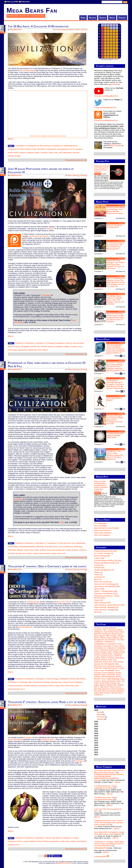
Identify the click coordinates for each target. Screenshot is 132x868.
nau (38, 347)
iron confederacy (66, 547)
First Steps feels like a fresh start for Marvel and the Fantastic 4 (109, 771)
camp (69, 550)
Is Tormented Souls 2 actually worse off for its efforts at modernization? (115, 246)
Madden (103, 685)
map (102, 687)
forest (117, 671)
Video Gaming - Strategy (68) (106, 610)
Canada (19, 553)
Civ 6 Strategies (101, 523)
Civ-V (23, 689)
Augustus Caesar (15, 841)
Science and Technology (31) (106, 584)
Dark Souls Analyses (103, 533)
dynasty (97, 664)
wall (60, 152)
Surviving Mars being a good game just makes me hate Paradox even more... (116, 210)
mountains (43, 686)
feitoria (51, 347)
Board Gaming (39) (102, 556)
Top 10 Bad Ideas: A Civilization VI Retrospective (38, 26)
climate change (14, 156)
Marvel (107, 687)
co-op (97, 656)
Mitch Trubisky (105, 693)
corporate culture (107, 656)
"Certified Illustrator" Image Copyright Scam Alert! (115, 435)
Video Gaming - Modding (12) (106, 607)
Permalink (70, 160)
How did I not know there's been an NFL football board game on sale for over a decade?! (115, 318)
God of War (111, 675)
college (115, 652)
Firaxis (102, 671)
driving (120, 662)
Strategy (84, 175)
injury (122, 679)
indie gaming (113, 679)
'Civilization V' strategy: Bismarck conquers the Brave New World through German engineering (115, 384)
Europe (119, 666)
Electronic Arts (100, 666)
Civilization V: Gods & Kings (46, 679)
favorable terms (51, 547)
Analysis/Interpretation (65, 30)
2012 (96, 752)
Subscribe (25, 2)
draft (115, 662)
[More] (11, 139)
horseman (19, 686)
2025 (96, 722)
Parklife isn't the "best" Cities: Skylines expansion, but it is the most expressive (115, 455)
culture (104, 658)
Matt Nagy (98, 689)
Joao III (69, 343)
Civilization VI (21, 146)
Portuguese (60, 343)
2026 (110, 715)
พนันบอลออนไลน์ (101, 848)
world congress (20, 152)
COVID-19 (118, 656)
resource (83, 550)
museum (44, 152)
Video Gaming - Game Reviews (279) (109, 605)
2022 (96, 729)
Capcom (102, 636)
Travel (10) (99, 600)
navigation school (28, 347)
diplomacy (67, 152)
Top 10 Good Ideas (27, 70)
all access (111, 630)
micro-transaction (109, 691)
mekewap (12, 550)
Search (103, 18)
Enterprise (111, 666)
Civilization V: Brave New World (72, 679)
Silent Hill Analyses (102, 530)
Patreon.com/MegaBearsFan (106, 120)
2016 (96, 743)
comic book (118, 654)
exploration (23, 350)
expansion (98, 668)
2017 (96, 740)
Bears (122, 632)
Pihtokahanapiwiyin (27, 547)
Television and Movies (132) (106, 594)
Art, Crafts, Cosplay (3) (104, 553)
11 (103, 444)
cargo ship (59, 686)
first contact (43, 350)
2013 (96, 750)
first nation (27, 553)
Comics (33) (99, 558)
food (49, 550)
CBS (107, 636)
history (118, 677)
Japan (119, 681)
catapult (11, 845)
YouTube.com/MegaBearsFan (106, 96)
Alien (105, 630)
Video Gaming (81, 30)
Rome (76, 838)
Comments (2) (81, 693)
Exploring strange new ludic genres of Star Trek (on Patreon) (102, 169)
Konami (113, 683)
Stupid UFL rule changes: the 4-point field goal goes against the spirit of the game (116, 265)
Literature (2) (100, 577)
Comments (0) (81, 160)
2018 (96, 738)
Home (83, 18)
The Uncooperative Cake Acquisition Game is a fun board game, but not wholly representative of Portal (116, 350)
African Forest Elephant (73, 682)
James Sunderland (108, 681)
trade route (53, 152)
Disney (106, 662)
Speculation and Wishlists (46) (107, 586)
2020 (96, 733)
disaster (76, 152)
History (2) (99, 572)
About (112, 18)
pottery (43, 550)
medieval (121, 689)
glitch (103, 675)
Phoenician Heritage (41, 682)
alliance (20, 550)
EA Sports (109, 664)
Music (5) (98, 579)
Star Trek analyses (102, 535)
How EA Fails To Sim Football (106, 528)
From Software (109, 673)
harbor (51, 686)
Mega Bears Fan (32, 10)
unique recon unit (58, 553)
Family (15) (99, 565)
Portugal (51, 343)
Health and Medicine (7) (104, 570)
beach (117, 632)
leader (37, 152)
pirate (10, 152)
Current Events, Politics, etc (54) (108, 560)
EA (102, 664)
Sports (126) (99, 589)
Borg (96, 636)
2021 (96, 731)
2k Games (98, 628)
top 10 (72, 149)
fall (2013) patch (48, 739)
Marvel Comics (116, 687)
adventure (98, 630)
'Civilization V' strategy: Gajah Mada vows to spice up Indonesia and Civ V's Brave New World (109, 844)
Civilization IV (109, 642)
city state (121, 640)
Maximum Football (109, 689)
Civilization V (13, 682)
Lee (96, 826)
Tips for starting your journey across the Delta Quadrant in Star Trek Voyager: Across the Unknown (116, 282)
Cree (73, 543)
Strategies (46, 295)
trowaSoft (116, 60)
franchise (98, 673)
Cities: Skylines (113, 638)
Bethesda (98, 634)
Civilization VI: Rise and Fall (39, 146)
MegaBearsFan (16, 30)
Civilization (99, 642)
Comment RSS (102, 857)
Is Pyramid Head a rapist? (114, 399)
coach (109, 652)
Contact (122, 18)
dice (115, 660)
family (115, 668)
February (101, 717)
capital (73, 841)
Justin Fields (104, 683)
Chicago (113, 636)
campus (74, 347)
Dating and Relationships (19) (107, 563)
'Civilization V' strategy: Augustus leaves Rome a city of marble (47, 702)
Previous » (57, 856)
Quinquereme (56, 682)
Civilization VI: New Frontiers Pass (22, 149)
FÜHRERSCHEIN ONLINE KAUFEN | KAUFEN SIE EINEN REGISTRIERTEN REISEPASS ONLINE (109, 777)
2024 (96, 724)
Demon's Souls (107, 660)
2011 (96, 755)
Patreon (50, 229)
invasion (97, 681)
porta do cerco (14, 347)
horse (104, 679)
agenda (31, 152)
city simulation (110, 640)
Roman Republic (26, 627)
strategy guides (33, 602)
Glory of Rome (43, 841)
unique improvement (41, 553)
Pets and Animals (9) (103, 582)
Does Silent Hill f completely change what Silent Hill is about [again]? (109, 833)
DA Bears (111, 658)
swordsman (81, 841)
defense (97, 660)
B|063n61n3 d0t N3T (64, 863)
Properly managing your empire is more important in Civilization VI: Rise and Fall (115, 420)
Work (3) (98, 612)
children (103, 638)
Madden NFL (112, 685)
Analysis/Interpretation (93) (105, 551)
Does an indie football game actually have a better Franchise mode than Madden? (101, 486)
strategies (28, 737)
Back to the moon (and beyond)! (114, 226)
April (99, 712)
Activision (113, 628)
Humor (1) (98, 575)
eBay (117, 664)
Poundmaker (13, 547)
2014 (96, 748)
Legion (26, 841)
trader (37, 550)
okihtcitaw (78, 547)
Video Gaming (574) (102, 603)
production (61, 550)
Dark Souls (120, 658)
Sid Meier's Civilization (47, 149)
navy (80, 347)
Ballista (33, 841)
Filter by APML (13, 2)
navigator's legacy (62, 347)
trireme (11, 686)
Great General (14, 689)
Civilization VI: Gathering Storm (64, 146)
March (99, 714)
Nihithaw (40, 547)
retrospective (63, 149)
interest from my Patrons (39, 236)
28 (103, 409)
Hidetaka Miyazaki (108, 677)
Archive (92, 18)
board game (117, 634)
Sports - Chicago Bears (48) (106, 591)
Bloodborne (107, 634)
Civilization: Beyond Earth (109, 650)
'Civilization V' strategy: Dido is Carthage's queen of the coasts (47, 566)
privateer (79, 149)
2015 (96, 745)
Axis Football (109, 632)
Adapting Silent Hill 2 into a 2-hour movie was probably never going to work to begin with (109, 823)
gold (53, 550)
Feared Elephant (31, 686)
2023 (96, 726)
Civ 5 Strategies (101, 526)
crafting (97, 658)
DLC (111, 662)
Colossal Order (107, 654)
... (120, 188)
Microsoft (98, 691)
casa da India (78, 343)
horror (97, 679)
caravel (44, 347)
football (110, 670)
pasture (75, 550)
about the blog (114, 84)
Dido (30, 682)
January (100, 719)
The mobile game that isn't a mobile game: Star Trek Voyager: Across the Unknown (115, 300)
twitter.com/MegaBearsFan (105, 107)
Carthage (23, 682)
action (105, 628)
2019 (96, 736)
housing (11, 553)
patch (62, 522)
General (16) (99, 568)
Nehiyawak (81, 543)
